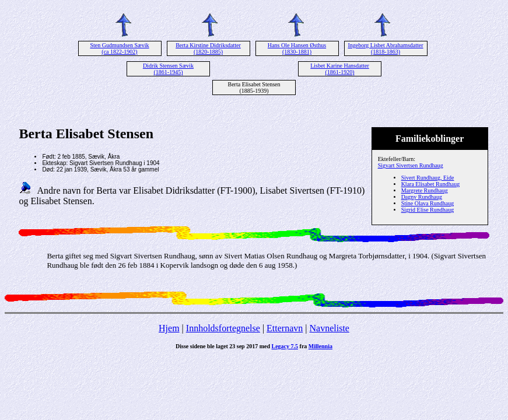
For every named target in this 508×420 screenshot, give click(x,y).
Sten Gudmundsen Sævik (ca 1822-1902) (119, 48)
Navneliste (330, 328)
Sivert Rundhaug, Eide (428, 178)
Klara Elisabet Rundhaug (431, 184)
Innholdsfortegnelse (223, 328)
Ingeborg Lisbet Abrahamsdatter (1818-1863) (385, 48)
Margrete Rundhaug (425, 190)
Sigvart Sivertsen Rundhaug (411, 165)
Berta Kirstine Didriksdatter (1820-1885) (208, 48)
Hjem (169, 328)
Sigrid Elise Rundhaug (428, 210)
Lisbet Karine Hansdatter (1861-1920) (340, 69)
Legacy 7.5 (285, 346)
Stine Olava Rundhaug (428, 203)
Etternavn (285, 328)
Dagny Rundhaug (422, 197)
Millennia (320, 346)
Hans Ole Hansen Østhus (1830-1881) (297, 48)
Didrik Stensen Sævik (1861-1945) (168, 69)
